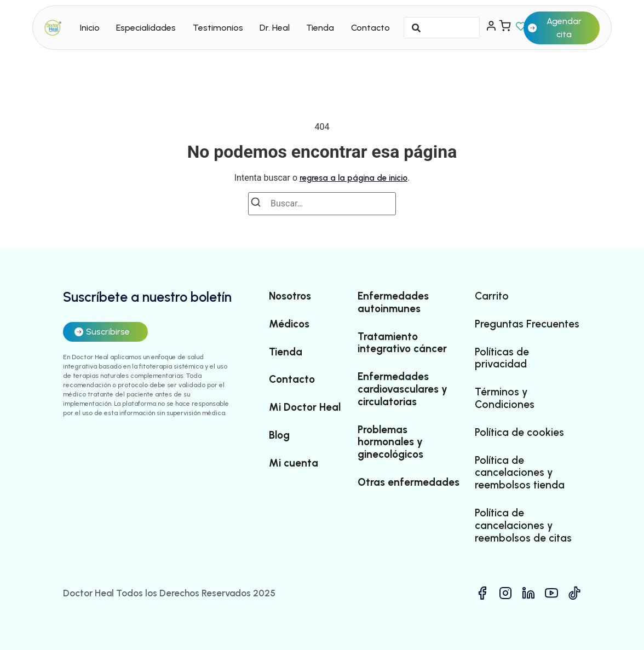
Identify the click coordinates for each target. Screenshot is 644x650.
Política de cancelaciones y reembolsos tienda (520, 473)
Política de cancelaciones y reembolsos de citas (523, 526)
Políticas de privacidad (502, 358)
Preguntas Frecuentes (527, 324)
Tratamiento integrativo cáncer (402, 343)
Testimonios (218, 28)
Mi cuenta (294, 463)
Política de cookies (519, 433)
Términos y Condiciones (505, 398)
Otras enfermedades (409, 482)
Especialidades (146, 28)
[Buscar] (259, 204)
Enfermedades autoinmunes (393, 303)
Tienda (320, 28)
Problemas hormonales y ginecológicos (390, 442)
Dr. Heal (275, 28)
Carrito (492, 296)
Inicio (90, 28)
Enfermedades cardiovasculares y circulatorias (403, 389)
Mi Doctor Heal (305, 407)
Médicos (289, 324)
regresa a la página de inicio (353, 178)
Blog (279, 435)
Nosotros (290, 296)
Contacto (370, 28)
